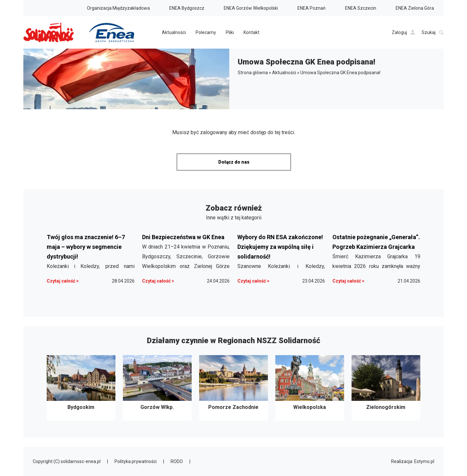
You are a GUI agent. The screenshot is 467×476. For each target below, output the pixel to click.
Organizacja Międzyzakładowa (118, 8)
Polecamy (206, 32)
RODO (177, 461)
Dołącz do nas (234, 162)
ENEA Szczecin (361, 8)
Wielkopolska (310, 388)
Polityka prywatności (136, 461)
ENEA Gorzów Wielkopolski (251, 8)
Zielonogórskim (386, 388)
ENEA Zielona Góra (415, 8)
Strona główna (253, 73)
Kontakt (251, 32)
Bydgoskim (81, 388)
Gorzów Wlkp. (157, 388)
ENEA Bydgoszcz (187, 8)
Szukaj (433, 32)
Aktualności (174, 32)
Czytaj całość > (63, 281)
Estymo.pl (424, 461)
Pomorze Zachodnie (233, 388)
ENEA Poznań (311, 8)
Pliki (230, 32)
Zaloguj (403, 32)
